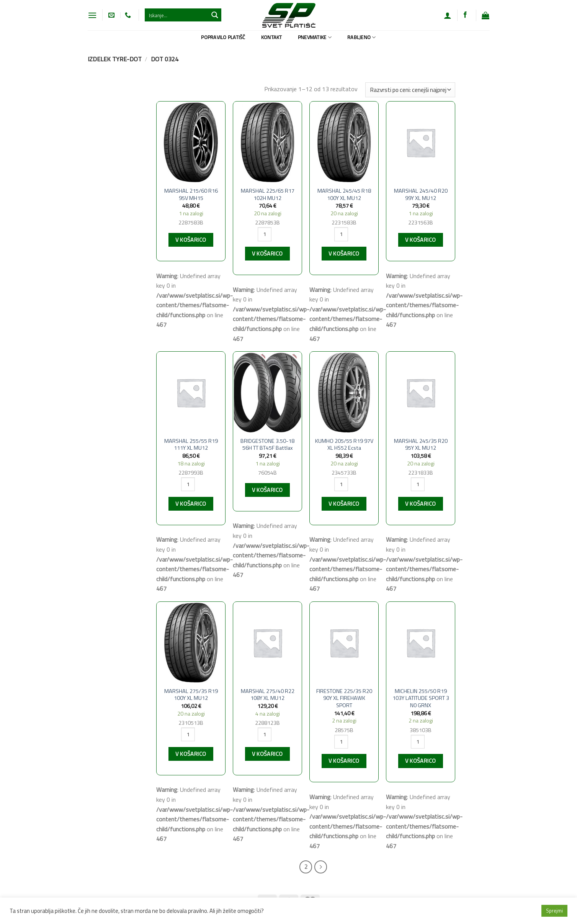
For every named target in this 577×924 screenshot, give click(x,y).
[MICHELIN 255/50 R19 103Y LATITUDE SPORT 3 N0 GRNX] (420, 643)
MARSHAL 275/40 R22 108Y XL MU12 (268, 695)
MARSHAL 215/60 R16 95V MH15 (191, 194)
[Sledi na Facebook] (465, 15)
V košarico (191, 240)
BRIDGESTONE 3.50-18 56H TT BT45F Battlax (267, 445)
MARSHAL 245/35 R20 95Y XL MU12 (421, 445)
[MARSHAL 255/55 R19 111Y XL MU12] (191, 392)
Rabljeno (362, 37)
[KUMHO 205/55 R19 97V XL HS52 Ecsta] (344, 392)
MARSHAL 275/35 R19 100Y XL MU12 (191, 695)
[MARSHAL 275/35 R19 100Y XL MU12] (191, 643)
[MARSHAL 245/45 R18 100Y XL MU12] (344, 142)
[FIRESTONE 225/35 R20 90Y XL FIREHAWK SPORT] (344, 643)
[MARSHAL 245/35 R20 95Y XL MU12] (420, 392)
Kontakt (272, 37)
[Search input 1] (177, 15)
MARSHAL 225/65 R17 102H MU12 (268, 194)
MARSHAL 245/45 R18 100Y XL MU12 (344, 194)
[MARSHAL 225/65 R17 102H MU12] (267, 142)
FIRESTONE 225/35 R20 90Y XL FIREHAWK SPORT (344, 698)
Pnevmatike (315, 37)
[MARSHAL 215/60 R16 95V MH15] (191, 142)
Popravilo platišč (223, 37)
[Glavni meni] (92, 15)
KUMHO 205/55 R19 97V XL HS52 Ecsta (344, 445)
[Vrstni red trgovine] (410, 90)
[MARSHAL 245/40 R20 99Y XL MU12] (420, 142)
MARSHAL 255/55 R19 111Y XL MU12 (191, 445)
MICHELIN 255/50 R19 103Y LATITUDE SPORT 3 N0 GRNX (421, 698)
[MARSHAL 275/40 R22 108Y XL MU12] (267, 643)
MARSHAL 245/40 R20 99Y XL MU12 (421, 194)
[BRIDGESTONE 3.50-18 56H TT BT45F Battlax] (267, 392)
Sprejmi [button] (554, 911)
